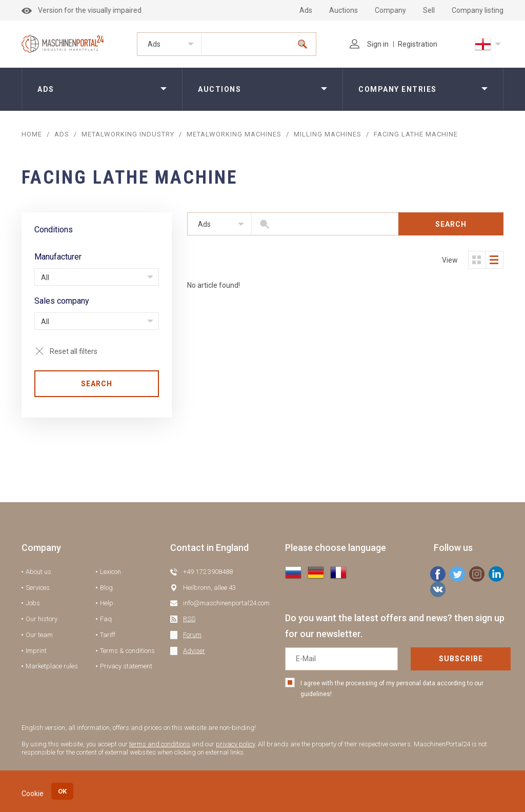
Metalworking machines (234, 134)
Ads (306, 10)
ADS (62, 134)
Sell (429, 10)
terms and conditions (160, 744)
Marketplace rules (52, 666)
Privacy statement (126, 666)
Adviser (194, 651)
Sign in (369, 44)
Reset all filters (74, 351)
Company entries (398, 89)
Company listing (478, 10)
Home (32, 134)
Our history (42, 619)
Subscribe (461, 659)
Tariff (108, 635)
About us (38, 572)
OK (62, 791)
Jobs (33, 603)
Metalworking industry (128, 134)
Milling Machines (328, 134)
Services (38, 588)
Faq (106, 619)
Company (390, 10)
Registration (418, 44)
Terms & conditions (127, 651)
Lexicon (110, 572)
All (45, 278)
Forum (192, 635)
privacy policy (235, 744)
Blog (106, 588)
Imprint (36, 651)
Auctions (344, 10)
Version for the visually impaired (82, 10)
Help (107, 603)
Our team (39, 635)
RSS (189, 619)
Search (97, 384)
